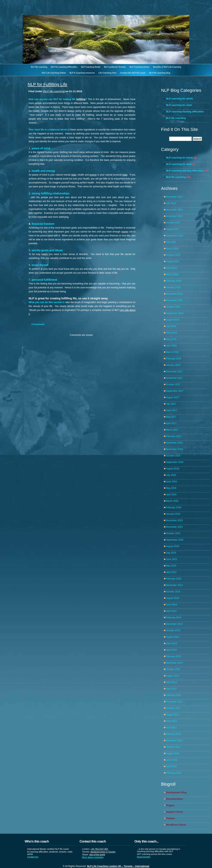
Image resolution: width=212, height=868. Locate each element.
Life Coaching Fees (107, 73)
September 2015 (175, 540)
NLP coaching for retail (179, 105)
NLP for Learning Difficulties (64, 67)
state (74, 175)
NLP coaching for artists (179, 99)
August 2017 (173, 397)
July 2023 (171, 203)
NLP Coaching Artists (139, 67)
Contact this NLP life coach (133, 73)
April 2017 (171, 423)
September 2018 (175, 313)
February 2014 (174, 618)
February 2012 (174, 695)
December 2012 (174, 663)
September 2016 (175, 462)
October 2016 (173, 456)
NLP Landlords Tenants (115, 67)
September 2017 (175, 391)
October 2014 (173, 592)
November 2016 (174, 449)
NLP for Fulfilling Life (48, 84)
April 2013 (171, 650)
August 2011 (173, 715)
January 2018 (173, 365)
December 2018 (174, 294)
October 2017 (173, 384)
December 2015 (174, 520)
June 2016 (171, 482)
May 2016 (171, 488)
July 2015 (171, 553)
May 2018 (171, 339)
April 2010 (171, 766)
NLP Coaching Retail (91, 67)
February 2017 (174, 436)
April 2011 (171, 728)
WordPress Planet (176, 825)
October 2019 (173, 255)
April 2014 (171, 611)
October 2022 (173, 223)
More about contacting (93, 857)
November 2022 (174, 216)
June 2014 (171, 605)
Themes (170, 818)
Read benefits (144, 857)
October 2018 (173, 307)
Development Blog (176, 792)
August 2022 (173, 229)
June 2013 (171, 643)
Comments (38, 324)
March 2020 (172, 249)
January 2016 (173, 514)
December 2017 (174, 372)
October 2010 (173, 747)
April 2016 (171, 495)
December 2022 (174, 210)
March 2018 (172, 352)
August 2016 (173, 469)
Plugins (170, 805)
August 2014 (173, 598)
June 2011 (171, 721)
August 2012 (173, 676)
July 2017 (171, 404)
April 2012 (171, 689)
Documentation (174, 799)
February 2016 (174, 507)
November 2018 (174, 300)
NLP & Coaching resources (82, 73)
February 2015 (174, 579)
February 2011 (174, 734)
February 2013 (174, 656)
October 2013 (173, 630)
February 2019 (174, 281)
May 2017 (171, 417)
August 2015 (173, 546)
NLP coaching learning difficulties (185, 112)
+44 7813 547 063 (99, 849)
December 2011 (174, 702)
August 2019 (173, 261)
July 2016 (171, 475)
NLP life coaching (39, 67)
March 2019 (172, 274)
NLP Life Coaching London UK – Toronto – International (118, 866)
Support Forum (174, 812)
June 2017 (171, 410)
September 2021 (175, 236)
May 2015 (171, 566)
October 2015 (173, 533)
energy (93, 175)
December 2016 (174, 443)
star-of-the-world (97, 854)
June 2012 (171, 682)
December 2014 (174, 585)
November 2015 (174, 527)
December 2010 (174, 740)
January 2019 (173, 287)
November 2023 (174, 197)
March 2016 (172, 501)
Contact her (33, 857)
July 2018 (171, 326)
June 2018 (171, 333)
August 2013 (173, 637)
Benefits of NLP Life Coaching (167, 67)
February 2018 (174, 359)
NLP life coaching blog (160, 73)
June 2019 (171, 268)
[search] (180, 139)
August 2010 (173, 753)
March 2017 (172, 430)
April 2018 (171, 346)
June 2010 (171, 760)
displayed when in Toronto (103, 852)
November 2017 (174, 378)
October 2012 (173, 669)
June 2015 (171, 559)
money (125, 232)
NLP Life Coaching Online (54, 73)
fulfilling (81, 99)
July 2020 (171, 242)
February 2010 (174, 773)
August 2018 (173, 320)
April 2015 (171, 572)
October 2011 (173, 708)
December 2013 (174, 624)
